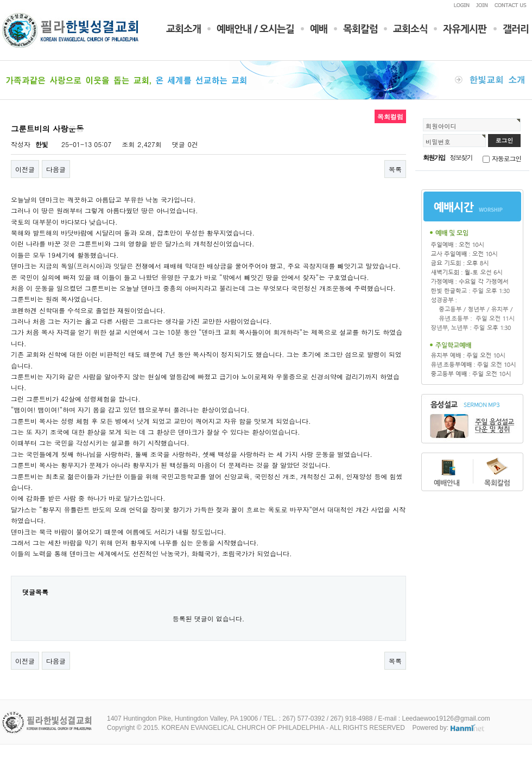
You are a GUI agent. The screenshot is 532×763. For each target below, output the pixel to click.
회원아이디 (441, 126)
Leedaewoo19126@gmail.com (446, 719)
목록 (395, 169)
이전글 (25, 169)
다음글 (56, 169)
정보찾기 (461, 157)
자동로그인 (506, 158)
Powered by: (449, 728)
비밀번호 (438, 142)
